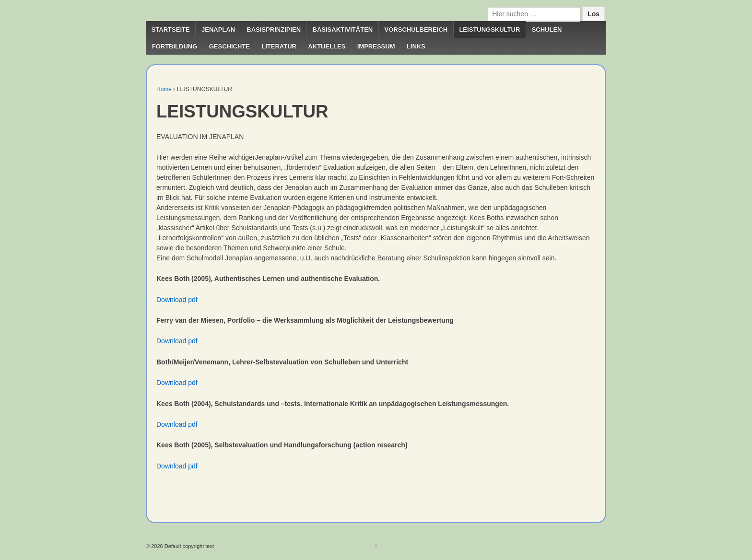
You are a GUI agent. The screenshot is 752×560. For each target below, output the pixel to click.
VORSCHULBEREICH (416, 29)
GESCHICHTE (229, 46)
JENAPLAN (218, 29)
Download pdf (177, 300)
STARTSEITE (171, 29)
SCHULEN (547, 29)
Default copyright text (188, 546)
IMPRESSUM (376, 46)
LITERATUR (279, 46)
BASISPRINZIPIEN (274, 29)
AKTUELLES (327, 46)
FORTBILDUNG (175, 46)
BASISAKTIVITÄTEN (343, 29)
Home (164, 89)
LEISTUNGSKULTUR (489, 29)
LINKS (416, 46)
